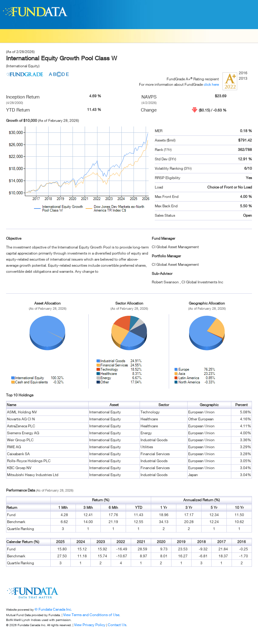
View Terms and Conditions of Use (91, 615)
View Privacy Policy (90, 625)
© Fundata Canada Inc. (53, 609)
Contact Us (117, 625)
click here (211, 84)
